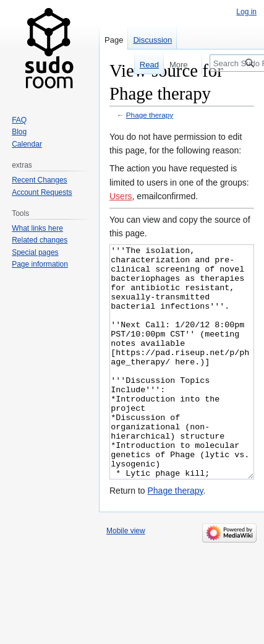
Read (144, 65)
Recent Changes (39, 180)
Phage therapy (150, 115)
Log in (246, 12)
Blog (19, 132)
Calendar (27, 144)
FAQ (19, 120)
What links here (37, 228)
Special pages (35, 252)
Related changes (40, 240)
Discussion (152, 40)
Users (121, 196)
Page (114, 40)
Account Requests (42, 192)
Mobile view (126, 577)
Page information (40, 264)
